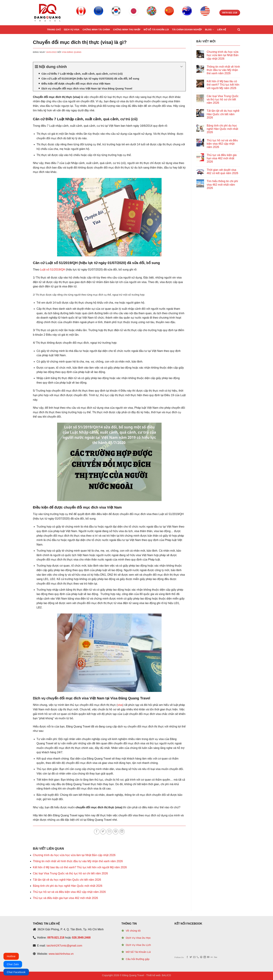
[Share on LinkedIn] (122, 832)
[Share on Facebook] (97, 832)
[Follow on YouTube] (208, 957)
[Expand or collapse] (182, 67)
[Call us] (198, 957)
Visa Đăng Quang (72, 52)
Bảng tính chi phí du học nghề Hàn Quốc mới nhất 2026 (68, 886)
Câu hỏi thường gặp (138, 959)
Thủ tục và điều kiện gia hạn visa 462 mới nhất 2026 (65, 898)
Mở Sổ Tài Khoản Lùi (138, 952)
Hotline (11, 956)
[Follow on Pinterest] (201, 957)
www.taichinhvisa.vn (61, 954)
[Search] (239, 30)
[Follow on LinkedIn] (205, 957)
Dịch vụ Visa (72, 30)
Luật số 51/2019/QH (53, 270)
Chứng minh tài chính (96, 30)
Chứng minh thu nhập (127, 30)
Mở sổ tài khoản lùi (156, 30)
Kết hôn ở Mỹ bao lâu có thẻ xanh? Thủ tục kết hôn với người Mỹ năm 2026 (80, 867)
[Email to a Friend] (109, 832)
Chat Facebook (16, 972)
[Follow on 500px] (216, 957)
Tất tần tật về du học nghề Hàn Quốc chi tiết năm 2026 (67, 880)
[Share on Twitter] (103, 832)
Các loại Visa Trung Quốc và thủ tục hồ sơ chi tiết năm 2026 (70, 873)
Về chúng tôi (133, 931)
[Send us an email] (194, 957)
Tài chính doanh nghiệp (187, 30)
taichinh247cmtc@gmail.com (64, 946)
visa (120, 705)
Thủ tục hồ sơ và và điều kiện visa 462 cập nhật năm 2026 (69, 892)
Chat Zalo (13, 964)
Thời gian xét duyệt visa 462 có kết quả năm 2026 (222, 171)
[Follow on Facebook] (187, 957)
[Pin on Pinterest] (116, 832)
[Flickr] (212, 957)
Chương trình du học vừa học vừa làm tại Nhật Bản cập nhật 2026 (74, 855)
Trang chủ (54, 30)
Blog (210, 30)
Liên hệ (222, 30)
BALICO (166, 975)
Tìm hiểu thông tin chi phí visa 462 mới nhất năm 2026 (222, 184)
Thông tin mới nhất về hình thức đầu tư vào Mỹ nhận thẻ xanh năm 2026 (78, 861)
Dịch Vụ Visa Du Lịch (138, 945)
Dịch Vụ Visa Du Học (138, 938)
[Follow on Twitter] (191, 957)
